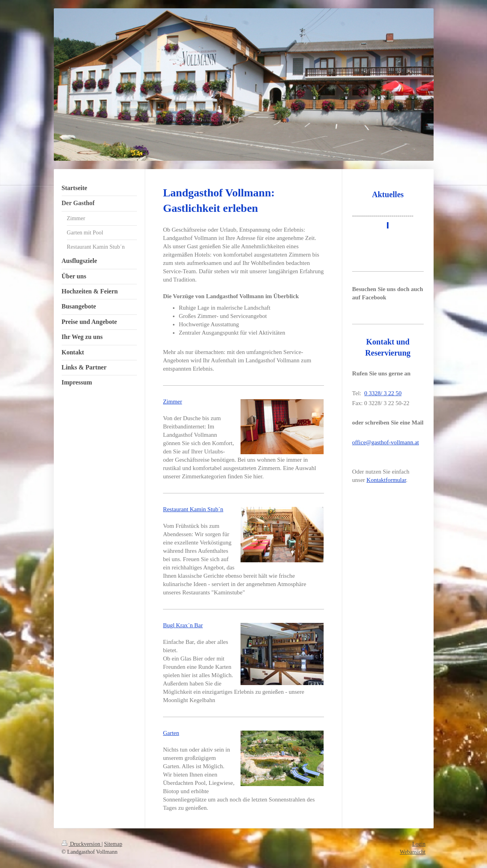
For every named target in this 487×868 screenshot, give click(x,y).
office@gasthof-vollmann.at (386, 442)
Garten (171, 733)
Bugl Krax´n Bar (183, 625)
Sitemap (113, 844)
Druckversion (82, 844)
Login (419, 844)
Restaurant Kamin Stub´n (193, 509)
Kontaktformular (386, 480)
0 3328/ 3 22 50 (383, 393)
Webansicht (413, 852)
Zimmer (172, 402)
